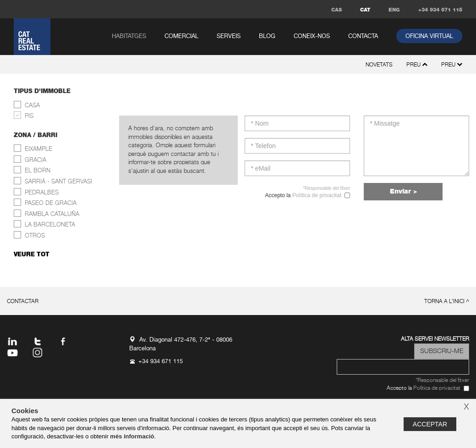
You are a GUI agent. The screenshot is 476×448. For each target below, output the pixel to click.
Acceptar (430, 424)
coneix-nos (312, 36)
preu (452, 65)
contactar (23, 302)
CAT (365, 10)
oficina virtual (429, 36)
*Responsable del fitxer (326, 188)
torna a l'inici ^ (447, 302)
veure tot (32, 255)
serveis (229, 36)
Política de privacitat (317, 195)
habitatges (129, 36)
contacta (363, 36)
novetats (379, 65)
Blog (267, 36)
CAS (336, 10)
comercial (181, 36)
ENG (394, 10)
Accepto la (303, 196)
